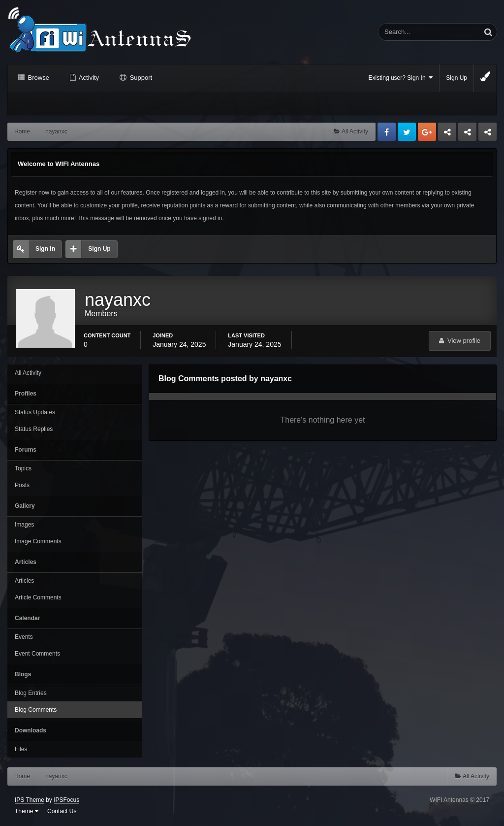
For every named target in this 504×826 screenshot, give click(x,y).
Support (140, 78)
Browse (38, 78)
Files (21, 749)
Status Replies (34, 429)
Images (24, 525)
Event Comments (37, 654)
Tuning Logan (468, 134)
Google (427, 132)
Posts (22, 485)
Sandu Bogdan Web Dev (488, 134)
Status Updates (35, 412)
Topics (23, 468)
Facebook (387, 132)
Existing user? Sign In (401, 78)
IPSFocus (66, 800)
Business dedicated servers (447, 134)
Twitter (407, 132)
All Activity (28, 373)
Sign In (45, 249)
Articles (24, 581)
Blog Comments (36, 710)
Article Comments (38, 597)
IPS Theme (30, 800)
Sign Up (457, 78)
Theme (27, 811)
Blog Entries (31, 693)
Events (24, 637)
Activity (88, 78)
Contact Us (62, 811)
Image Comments (38, 541)
